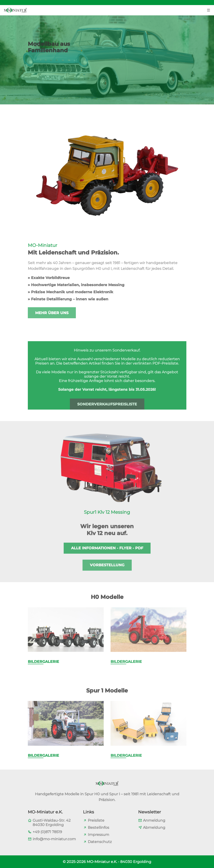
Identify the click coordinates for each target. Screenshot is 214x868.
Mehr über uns (52, 313)
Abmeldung (154, 828)
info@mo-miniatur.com (54, 839)
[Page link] (40, 620)
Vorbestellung (107, 565)
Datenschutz (100, 842)
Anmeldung (154, 820)
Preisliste (96, 820)
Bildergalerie (43, 662)
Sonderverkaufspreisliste (107, 404)
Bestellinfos (98, 828)
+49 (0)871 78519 (47, 832)
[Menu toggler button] (209, 10)
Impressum (98, 835)
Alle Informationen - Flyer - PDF (107, 548)
